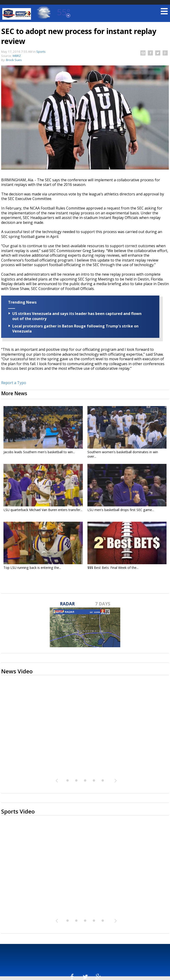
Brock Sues (14, 60)
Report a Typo (14, 383)
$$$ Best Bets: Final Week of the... (113, 568)
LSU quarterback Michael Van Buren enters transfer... (43, 510)
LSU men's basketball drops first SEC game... (121, 510)
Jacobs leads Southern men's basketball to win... (39, 452)
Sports (41, 52)
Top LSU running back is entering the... (32, 568)
